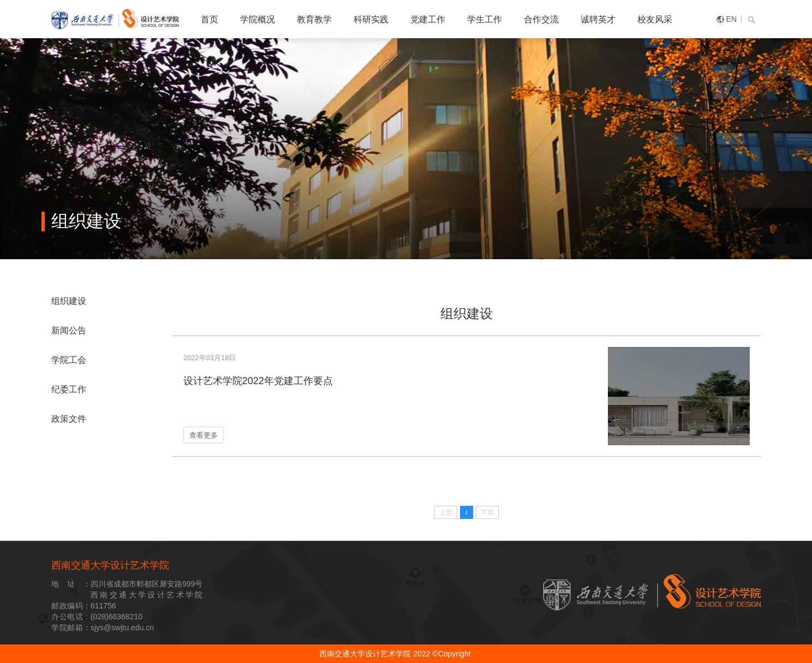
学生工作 (485, 19)
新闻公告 (69, 330)
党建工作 (428, 19)
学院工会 (69, 360)
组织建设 (69, 301)
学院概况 (258, 19)
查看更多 (204, 435)
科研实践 (371, 19)
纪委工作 (69, 389)
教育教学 (314, 19)
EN (732, 19)
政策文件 (69, 419)
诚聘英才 (598, 19)
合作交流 (541, 19)
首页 (210, 19)
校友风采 (655, 19)
